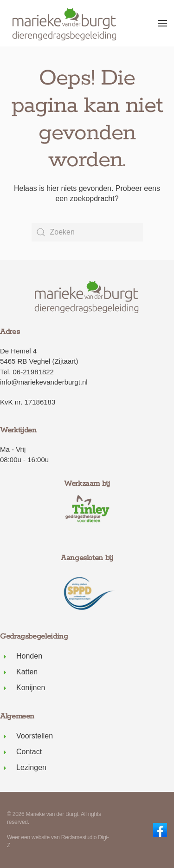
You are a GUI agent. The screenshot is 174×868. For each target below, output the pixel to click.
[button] (162, 23)
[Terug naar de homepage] (65, 23)
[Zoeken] (87, 232)
